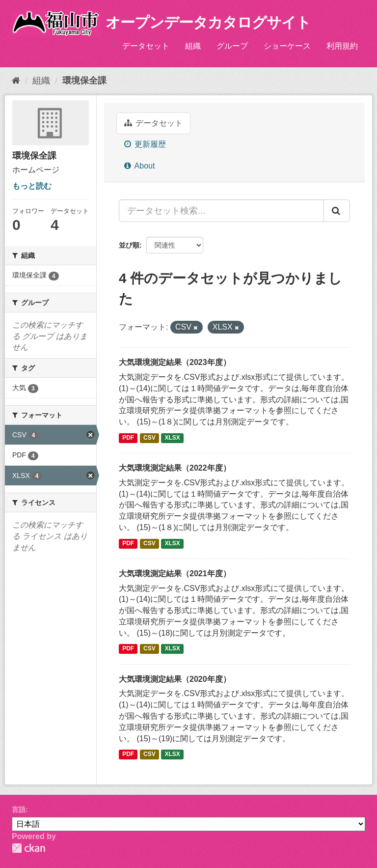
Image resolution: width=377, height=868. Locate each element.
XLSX (173, 438)
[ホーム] (16, 81)
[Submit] (337, 211)
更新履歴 (145, 144)
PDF (128, 438)
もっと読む (32, 186)
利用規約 (342, 46)
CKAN (28, 848)
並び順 (129, 245)
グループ (232, 46)
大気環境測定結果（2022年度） (175, 468)
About (139, 166)
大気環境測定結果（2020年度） (175, 679)
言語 (19, 810)
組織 (193, 46)
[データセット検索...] (221, 211)
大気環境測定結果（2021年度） (175, 574)
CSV (149, 438)
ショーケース (287, 46)
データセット (146, 46)
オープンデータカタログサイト (208, 22)
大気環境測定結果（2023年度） (175, 362)
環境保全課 (84, 81)
